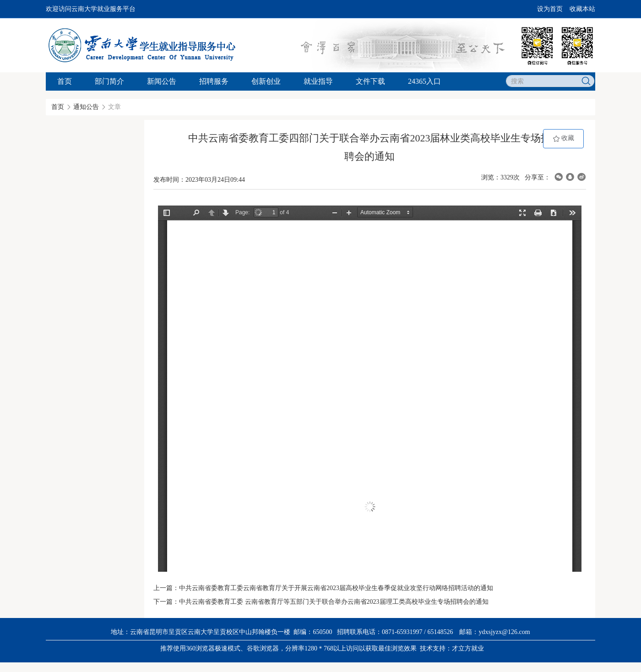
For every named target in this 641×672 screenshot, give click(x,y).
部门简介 (109, 81)
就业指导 (318, 81)
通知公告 (86, 107)
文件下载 (370, 81)
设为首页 (550, 9)
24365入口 (424, 81)
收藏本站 (582, 9)
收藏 (564, 138)
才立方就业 (468, 648)
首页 (65, 81)
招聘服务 (214, 81)
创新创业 (266, 81)
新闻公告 (162, 81)
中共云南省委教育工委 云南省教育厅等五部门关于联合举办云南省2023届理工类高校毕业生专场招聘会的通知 (334, 602)
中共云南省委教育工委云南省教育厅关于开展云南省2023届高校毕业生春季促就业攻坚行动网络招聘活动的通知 (336, 588)
